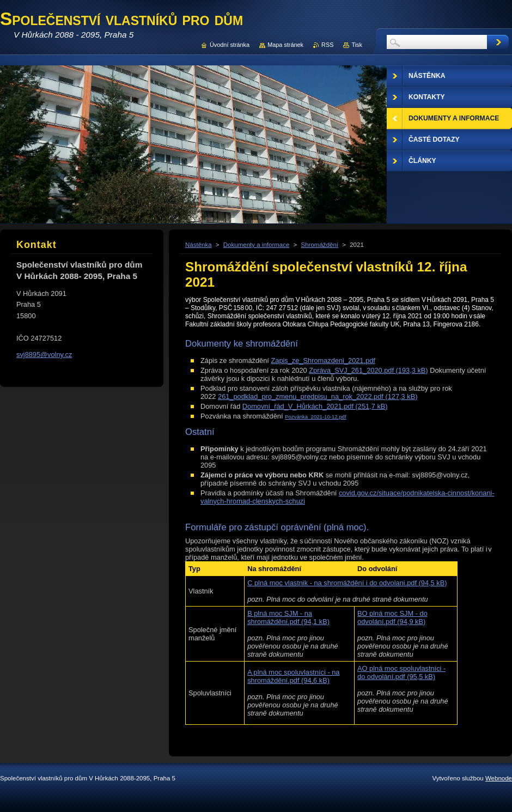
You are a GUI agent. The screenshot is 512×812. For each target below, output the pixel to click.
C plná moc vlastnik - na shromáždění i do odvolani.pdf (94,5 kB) (347, 583)
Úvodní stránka (230, 45)
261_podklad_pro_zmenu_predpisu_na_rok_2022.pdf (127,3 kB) (318, 396)
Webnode (499, 778)
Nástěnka (199, 245)
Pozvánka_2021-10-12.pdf (316, 417)
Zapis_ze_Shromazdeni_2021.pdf (323, 360)
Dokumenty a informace (257, 245)
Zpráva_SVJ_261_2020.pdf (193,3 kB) (368, 370)
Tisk (357, 45)
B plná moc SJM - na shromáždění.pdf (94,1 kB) (288, 617)
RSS (327, 45)
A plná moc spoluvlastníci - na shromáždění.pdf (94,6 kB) (293, 676)
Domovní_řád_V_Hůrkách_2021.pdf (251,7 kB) (315, 406)
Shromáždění (320, 245)
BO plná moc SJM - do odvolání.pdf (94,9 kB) (392, 617)
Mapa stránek (285, 45)
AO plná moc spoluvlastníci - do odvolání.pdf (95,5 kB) (401, 672)
